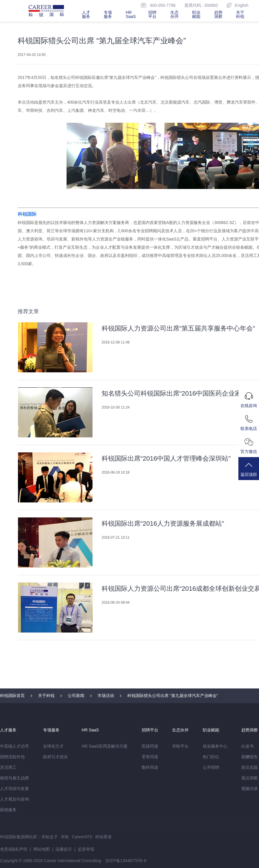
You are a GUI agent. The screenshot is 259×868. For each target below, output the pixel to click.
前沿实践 (250, 767)
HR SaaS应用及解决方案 (105, 746)
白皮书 (248, 746)
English (238, 5)
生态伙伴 (174, 14)
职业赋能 (196, 14)
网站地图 (42, 849)
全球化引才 (53, 746)
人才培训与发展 (14, 789)
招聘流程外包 (12, 757)
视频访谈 (250, 789)
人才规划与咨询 (14, 799)
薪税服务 (8, 810)
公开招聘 (211, 767)
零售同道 (150, 757)
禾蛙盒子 (50, 837)
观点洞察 (250, 778)
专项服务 (108, 14)
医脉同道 (150, 746)
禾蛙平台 (180, 746)
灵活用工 (8, 767)
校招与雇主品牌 (14, 778)
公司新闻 (76, 696)
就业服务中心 (215, 746)
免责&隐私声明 (14, 849)
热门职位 (211, 757)
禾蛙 (65, 837)
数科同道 (150, 767)
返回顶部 (249, 469)
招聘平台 (152, 14)
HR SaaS (131, 14)
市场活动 (106, 696)
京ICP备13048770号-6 (126, 861)
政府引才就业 (55, 757)
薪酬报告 (250, 757)
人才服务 (86, 14)
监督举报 (86, 849)
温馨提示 (64, 849)
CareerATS (82, 837)
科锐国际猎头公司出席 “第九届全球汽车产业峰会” (173, 696)
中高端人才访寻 (14, 746)
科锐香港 (103, 837)
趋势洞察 (218, 14)
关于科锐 (240, 14)
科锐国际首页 (12, 696)
